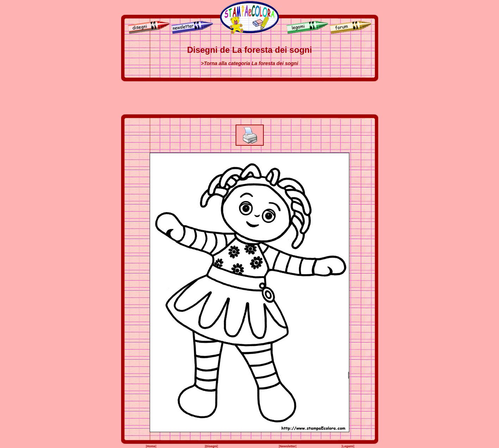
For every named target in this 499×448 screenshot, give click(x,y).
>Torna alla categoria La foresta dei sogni (249, 63)
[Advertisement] (250, 98)
